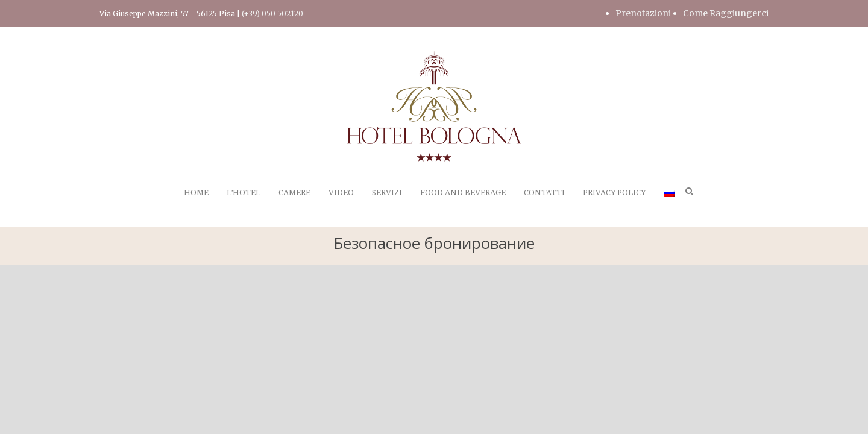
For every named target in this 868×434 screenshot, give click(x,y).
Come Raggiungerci (726, 13)
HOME (196, 193)
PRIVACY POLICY (614, 193)
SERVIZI (387, 193)
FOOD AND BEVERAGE (463, 193)
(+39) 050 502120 (272, 14)
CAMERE (294, 193)
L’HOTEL (244, 193)
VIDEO (341, 193)
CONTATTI (544, 193)
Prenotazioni (643, 13)
